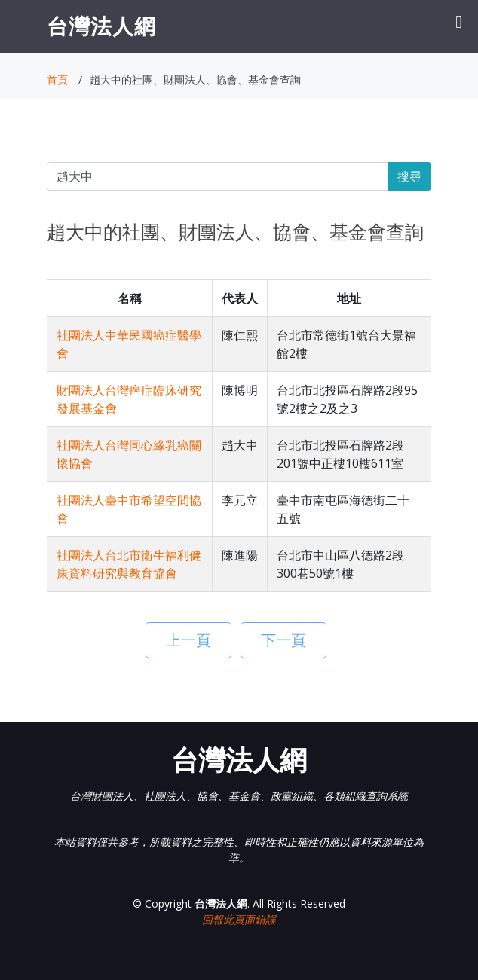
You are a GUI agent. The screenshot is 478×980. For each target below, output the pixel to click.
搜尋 (409, 176)
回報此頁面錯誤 (239, 919)
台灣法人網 (101, 26)
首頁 (57, 79)
